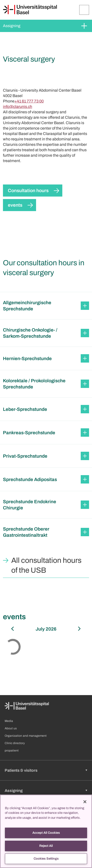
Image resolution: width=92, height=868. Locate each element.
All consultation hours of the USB (46, 565)
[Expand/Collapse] (84, 10)
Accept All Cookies (46, 833)
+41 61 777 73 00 (29, 101)
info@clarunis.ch (18, 107)
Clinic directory (15, 743)
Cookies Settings (46, 859)
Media (9, 721)
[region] (46, 831)
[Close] (85, 802)
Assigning (12, 26)
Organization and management (26, 736)
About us (11, 728)
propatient (12, 751)
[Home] (30, 10)
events (15, 205)
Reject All (46, 846)
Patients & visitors (21, 770)
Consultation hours (28, 191)
